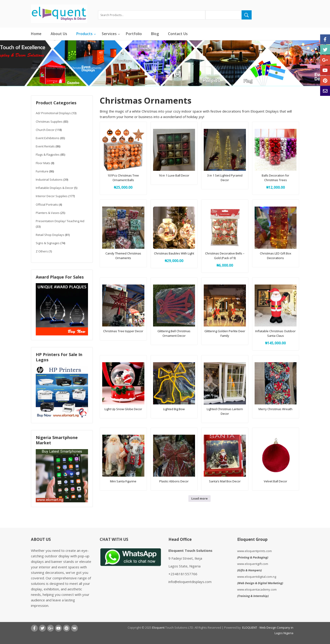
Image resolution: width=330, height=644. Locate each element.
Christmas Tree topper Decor (123, 331)
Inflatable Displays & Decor (55, 188)
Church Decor (45, 130)
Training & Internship (253, 596)
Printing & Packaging (253, 557)
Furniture (42, 171)
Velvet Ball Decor (275, 481)
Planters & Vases (48, 213)
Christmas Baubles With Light (174, 253)
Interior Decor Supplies (52, 196)
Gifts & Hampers (249, 570)
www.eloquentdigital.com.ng (257, 577)
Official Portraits (47, 205)
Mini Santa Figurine (123, 481)
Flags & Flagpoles (48, 155)
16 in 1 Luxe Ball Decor (174, 175)
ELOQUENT (250, 627)
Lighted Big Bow (174, 409)
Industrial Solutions (49, 180)
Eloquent (158, 627)
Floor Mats (43, 163)
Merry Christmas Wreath (275, 409)
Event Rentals (45, 146)
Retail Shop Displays (50, 235)
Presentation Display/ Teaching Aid (60, 221)
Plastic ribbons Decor (174, 481)
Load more (199, 498)
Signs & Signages (48, 243)
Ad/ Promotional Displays (53, 113)
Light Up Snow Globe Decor (123, 409)
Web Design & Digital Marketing (260, 583)
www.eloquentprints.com (254, 551)
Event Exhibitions (48, 138)
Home (35, 68)
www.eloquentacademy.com (257, 589)
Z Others (42, 251)
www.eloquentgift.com (253, 564)
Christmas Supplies (55, 68)
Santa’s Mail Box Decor (225, 481)
